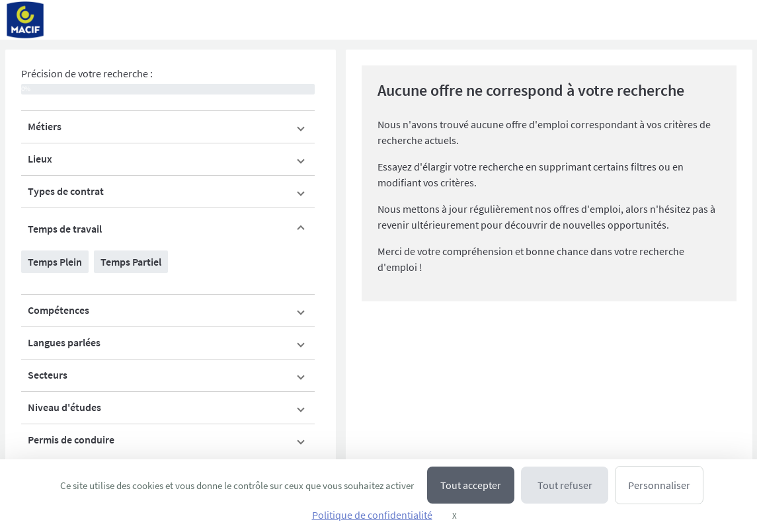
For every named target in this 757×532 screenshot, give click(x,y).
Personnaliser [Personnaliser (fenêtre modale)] (659, 485)
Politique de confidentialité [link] (372, 515)
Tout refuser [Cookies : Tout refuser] (565, 485)
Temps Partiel (131, 262)
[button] (168, 127)
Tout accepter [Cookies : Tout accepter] (471, 485)
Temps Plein (55, 262)
